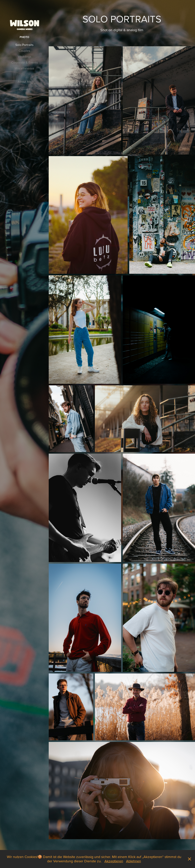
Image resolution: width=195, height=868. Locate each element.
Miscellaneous (24, 68)
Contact (24, 89)
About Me (24, 82)
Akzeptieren (114, 861)
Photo (24, 37)
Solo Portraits (24, 45)
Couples (24, 51)
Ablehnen (134, 861)
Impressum (24, 96)
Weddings (24, 56)
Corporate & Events (24, 62)
